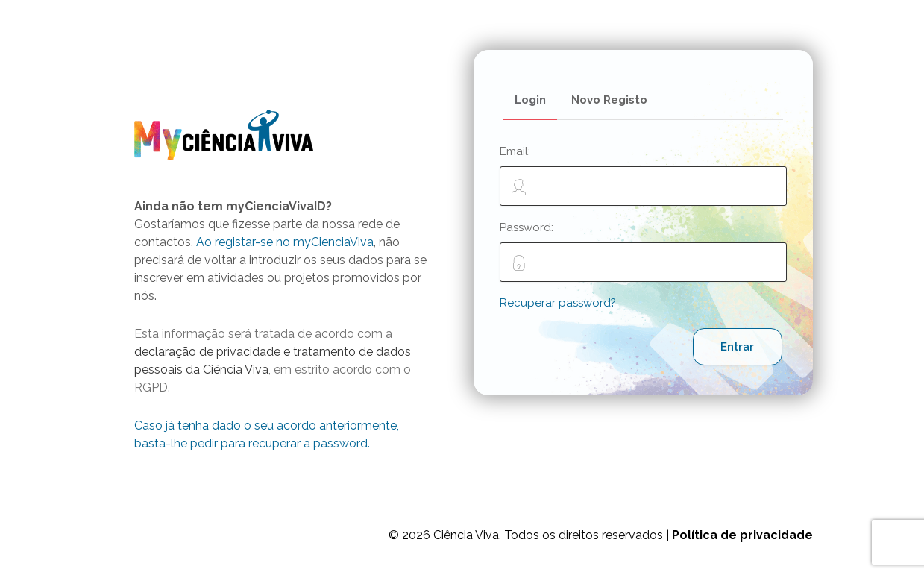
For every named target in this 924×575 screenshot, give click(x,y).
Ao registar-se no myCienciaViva (285, 242)
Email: (643, 175)
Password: (643, 251)
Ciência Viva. (467, 535)
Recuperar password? (558, 303)
